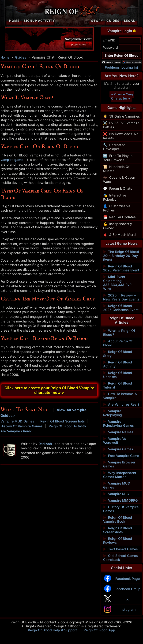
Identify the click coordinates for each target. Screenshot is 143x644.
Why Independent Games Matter (120, 475)
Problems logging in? (122, 67)
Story (97, 21)
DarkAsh (45, 444)
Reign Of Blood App (100, 630)
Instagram (128, 609)
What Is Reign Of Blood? (119, 333)
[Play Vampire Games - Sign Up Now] (49, 49)
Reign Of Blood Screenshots (63, 421)
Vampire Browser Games (119, 464)
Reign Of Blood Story (118, 354)
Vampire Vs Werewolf (115, 440)
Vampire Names (118, 432)
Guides (113, 21)
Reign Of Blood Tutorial (118, 385)
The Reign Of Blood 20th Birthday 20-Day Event (121, 256)
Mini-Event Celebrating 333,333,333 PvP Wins (117, 283)
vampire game (12, 160)
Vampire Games (118, 449)
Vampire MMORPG (120, 500)
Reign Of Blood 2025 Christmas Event (121, 308)
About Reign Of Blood (118, 343)
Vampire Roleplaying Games (119, 423)
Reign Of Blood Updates (118, 375)
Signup (30, 21)
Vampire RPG (116, 494)
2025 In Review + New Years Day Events (121, 297)
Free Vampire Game (121, 456)
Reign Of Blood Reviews (118, 540)
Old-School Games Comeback (120, 558)
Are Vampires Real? (16, 431)
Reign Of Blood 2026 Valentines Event (121, 268)
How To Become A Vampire (120, 396)
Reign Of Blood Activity (67, 426)
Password (110, 47)
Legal (130, 21)
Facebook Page (128, 579)
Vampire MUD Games (17, 421)
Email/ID (109, 40)
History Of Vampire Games (22, 426)
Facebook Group (128, 589)
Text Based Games (120, 549)
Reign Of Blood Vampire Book (118, 519)
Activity (47, 21)
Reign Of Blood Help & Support (52, 630)
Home (14, 21)
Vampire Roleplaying (113, 413)
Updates (129, 217)
